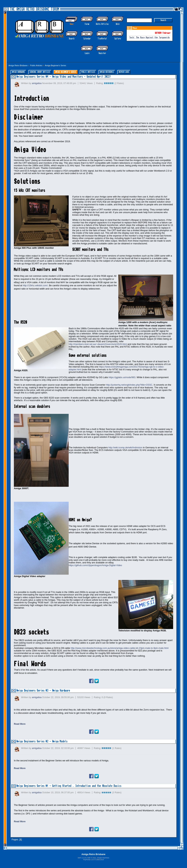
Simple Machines (103, 858)
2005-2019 (100, 860)
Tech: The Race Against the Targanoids (150, 38)
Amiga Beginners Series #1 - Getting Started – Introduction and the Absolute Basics (69, 786)
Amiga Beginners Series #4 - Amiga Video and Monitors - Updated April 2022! (64, 77)
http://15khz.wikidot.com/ (35, 286)
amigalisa (37, 83)
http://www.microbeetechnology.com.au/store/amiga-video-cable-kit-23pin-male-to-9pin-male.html (120, 648)
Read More (20, 724)
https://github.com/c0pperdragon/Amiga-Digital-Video (95, 565)
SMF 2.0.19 (82, 858)
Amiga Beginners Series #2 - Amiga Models (42, 741)
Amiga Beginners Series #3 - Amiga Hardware (43, 691)
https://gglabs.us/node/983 (122, 377)
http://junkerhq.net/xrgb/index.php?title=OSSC (129, 385)
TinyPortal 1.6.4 (89, 860)
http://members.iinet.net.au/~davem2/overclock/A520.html (98, 344)
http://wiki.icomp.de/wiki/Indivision (125, 448)
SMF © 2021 (92, 858)
